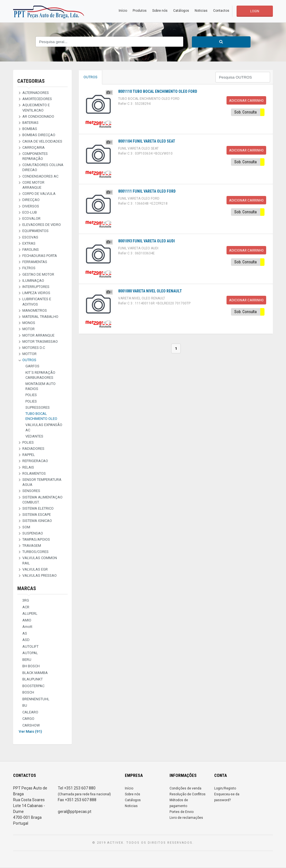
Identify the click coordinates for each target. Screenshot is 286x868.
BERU (27, 660)
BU (25, 705)
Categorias (31, 81)
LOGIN (255, 11)
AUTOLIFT (30, 646)
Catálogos (181, 11)
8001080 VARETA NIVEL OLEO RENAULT (150, 291)
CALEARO (30, 712)
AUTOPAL (30, 653)
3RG (26, 600)
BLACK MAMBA (35, 673)
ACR (26, 607)
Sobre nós (160, 11)
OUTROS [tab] (90, 77)
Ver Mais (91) (30, 731)
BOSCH (28, 692)
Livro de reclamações (186, 818)
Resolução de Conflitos (188, 794)
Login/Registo (225, 788)
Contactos (221, 11)
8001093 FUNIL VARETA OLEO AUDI (146, 241)
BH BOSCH (31, 666)
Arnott (27, 627)
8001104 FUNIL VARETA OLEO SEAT (147, 141)
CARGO (28, 719)
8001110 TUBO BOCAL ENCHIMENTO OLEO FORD (158, 91)
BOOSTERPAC (33, 686)
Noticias (201, 11)
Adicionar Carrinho (246, 100)
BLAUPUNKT (33, 679)
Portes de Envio (182, 812)
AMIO (27, 620)
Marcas (27, 588)
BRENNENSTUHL (36, 699)
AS (25, 633)
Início (123, 11)
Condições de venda (185, 788)
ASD (26, 640)
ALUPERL (30, 613)
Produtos (140, 11)
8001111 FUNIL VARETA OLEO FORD (147, 191)
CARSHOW (31, 725)
